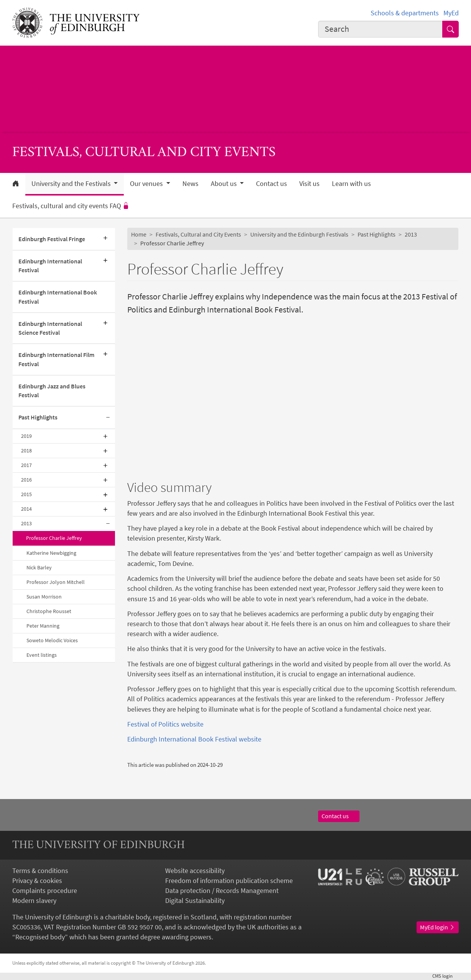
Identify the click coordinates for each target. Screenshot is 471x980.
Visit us (309, 184)
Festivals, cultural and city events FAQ (71, 206)
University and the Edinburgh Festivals (299, 234)
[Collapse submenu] (108, 418)
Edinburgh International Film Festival (56, 359)
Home (139, 234)
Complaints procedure (45, 891)
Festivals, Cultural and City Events (198, 234)
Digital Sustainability (195, 901)
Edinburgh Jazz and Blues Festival (52, 391)
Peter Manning (43, 626)
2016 (26, 480)
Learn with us (351, 184)
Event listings (42, 655)
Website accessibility (195, 871)
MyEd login (438, 927)
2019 (26, 436)
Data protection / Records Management (222, 891)
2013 (26, 523)
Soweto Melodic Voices (52, 640)
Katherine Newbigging (51, 553)
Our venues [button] (147, 184)
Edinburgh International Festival (50, 266)
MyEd (451, 13)
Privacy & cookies (37, 881)
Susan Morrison (44, 597)
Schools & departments (405, 13)
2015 (26, 494)
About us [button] (225, 184)
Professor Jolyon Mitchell (56, 582)
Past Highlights (38, 417)
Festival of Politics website (165, 724)
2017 (26, 465)
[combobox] (380, 29)
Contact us (272, 184)
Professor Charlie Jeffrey (54, 538)
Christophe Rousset (49, 611)
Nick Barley (39, 567)
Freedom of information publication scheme (229, 881)
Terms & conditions (40, 871)
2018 (26, 451)
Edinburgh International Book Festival (58, 297)
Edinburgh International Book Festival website (194, 739)
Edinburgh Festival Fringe (52, 239)
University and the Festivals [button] (72, 184)
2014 (26, 509)
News (190, 184)
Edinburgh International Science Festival (50, 328)
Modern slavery (34, 901)
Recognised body (40, 937)
